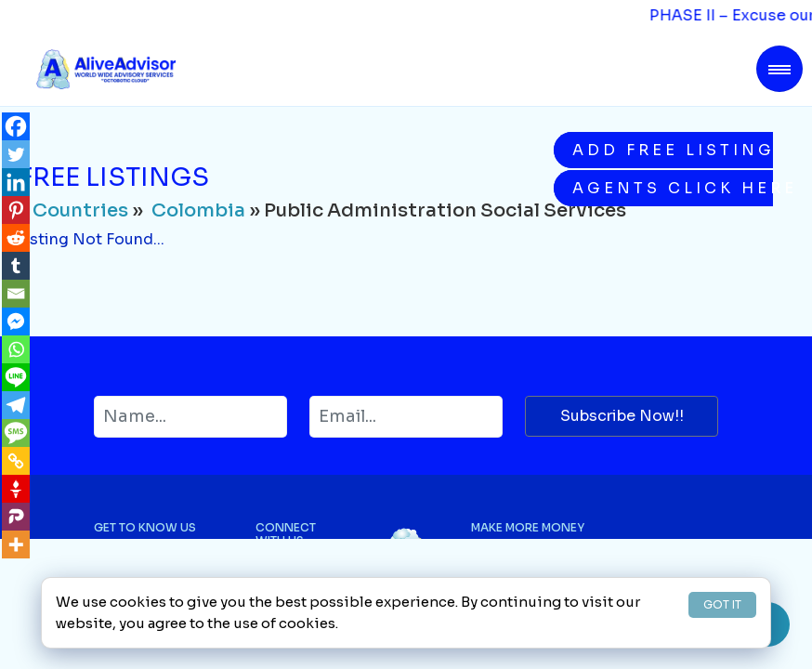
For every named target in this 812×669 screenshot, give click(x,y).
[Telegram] (16, 405)
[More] (16, 544)
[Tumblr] (16, 266)
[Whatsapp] (16, 349)
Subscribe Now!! (622, 416)
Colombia (198, 210)
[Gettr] (16, 489)
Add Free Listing (673, 150)
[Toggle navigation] (779, 69)
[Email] (16, 294)
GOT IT (722, 604)
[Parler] (16, 517)
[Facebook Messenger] (16, 321)
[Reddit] (16, 238)
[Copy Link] (16, 461)
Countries (80, 210)
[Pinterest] (16, 210)
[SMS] (16, 433)
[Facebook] (16, 126)
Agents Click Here (673, 188)
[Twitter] (16, 154)
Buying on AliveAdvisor (536, 564)
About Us (120, 564)
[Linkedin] (16, 182)
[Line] (16, 377)
